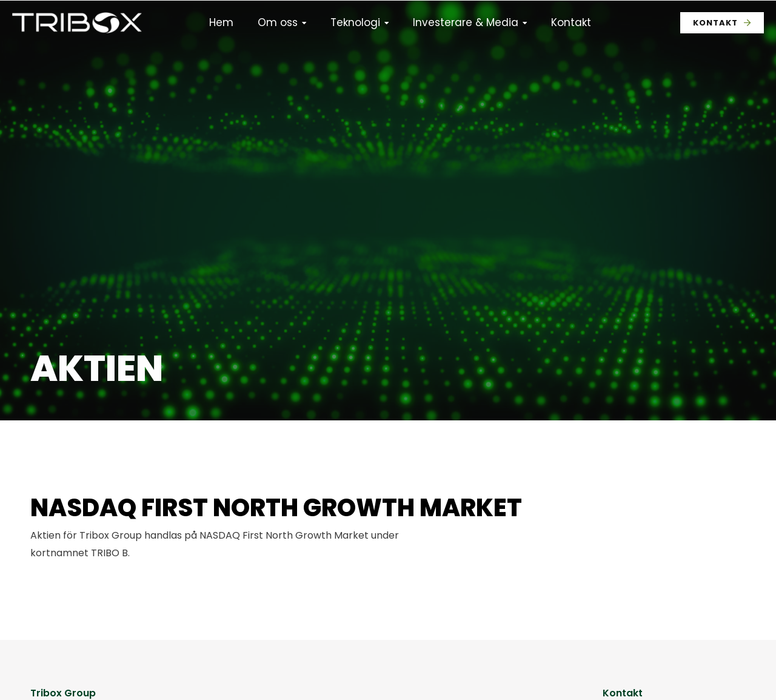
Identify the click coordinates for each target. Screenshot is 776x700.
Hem (221, 22)
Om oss (278, 22)
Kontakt (571, 22)
